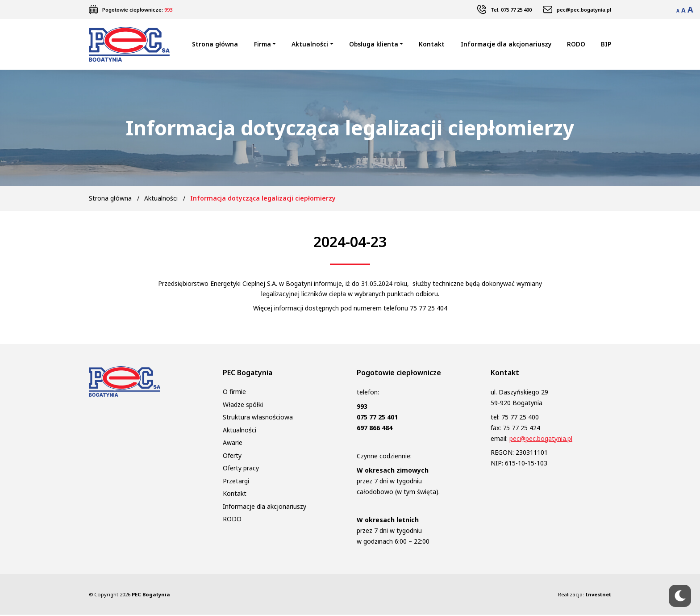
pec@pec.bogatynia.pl (584, 10)
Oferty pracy (241, 470)
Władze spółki (243, 406)
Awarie (233, 444)
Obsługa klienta (374, 45)
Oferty (232, 457)
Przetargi (236, 482)
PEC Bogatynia (151, 596)
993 (168, 10)
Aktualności (310, 45)
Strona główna (215, 45)
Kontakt (432, 45)
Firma (262, 45)
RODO (576, 45)
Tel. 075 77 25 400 (511, 10)
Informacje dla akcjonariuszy (506, 45)
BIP (606, 45)
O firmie (234, 393)
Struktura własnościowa (258, 419)
